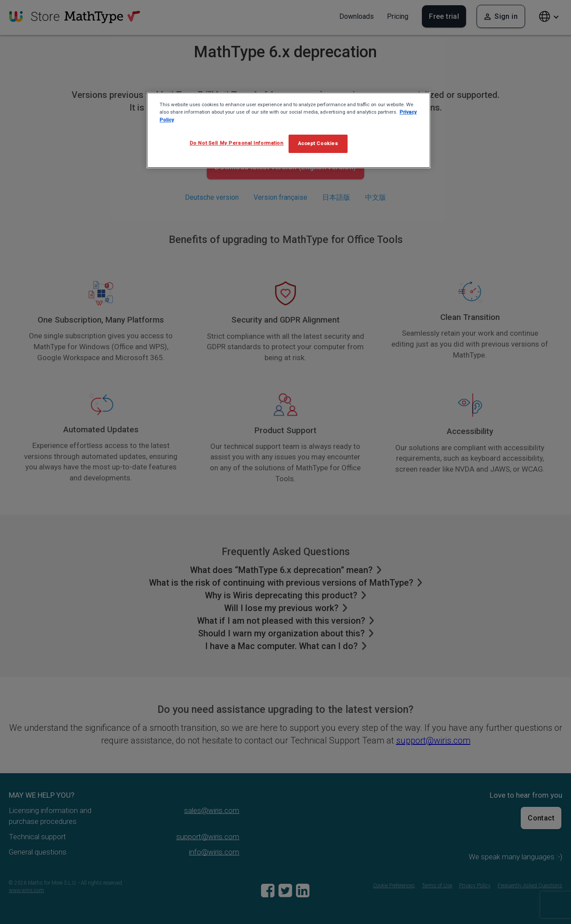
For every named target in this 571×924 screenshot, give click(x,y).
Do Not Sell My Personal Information (237, 143)
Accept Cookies (318, 143)
